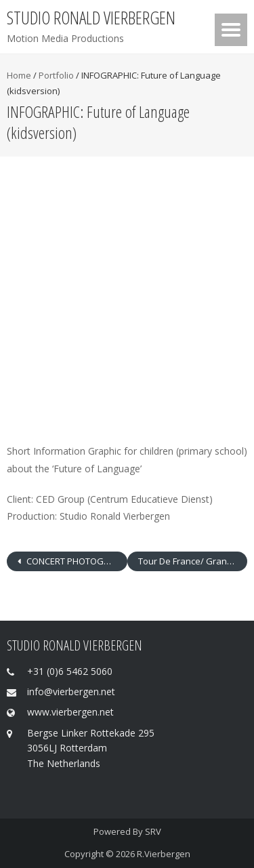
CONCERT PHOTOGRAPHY (76, 561)
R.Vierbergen (164, 854)
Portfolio (56, 75)
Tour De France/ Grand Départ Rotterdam (193, 561)
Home (19, 75)
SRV (153, 831)
